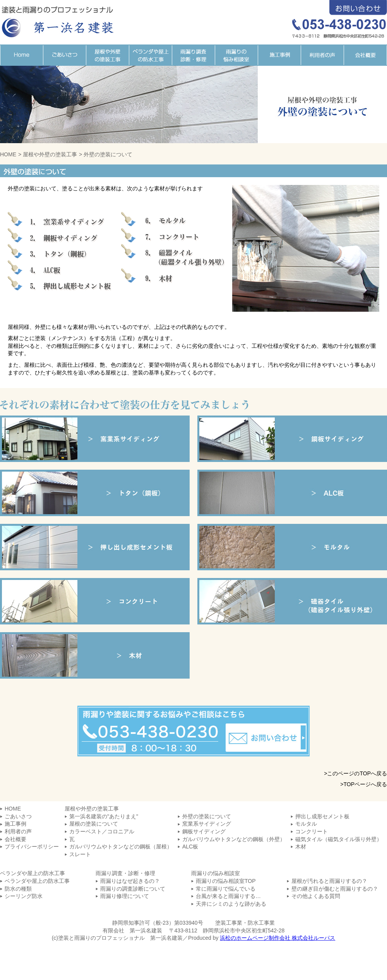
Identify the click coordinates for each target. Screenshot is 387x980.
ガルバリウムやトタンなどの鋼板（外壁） (234, 839)
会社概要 (365, 55)
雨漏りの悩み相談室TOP (226, 881)
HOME (21, 55)
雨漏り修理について (125, 896)
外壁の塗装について (207, 816)
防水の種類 (18, 889)
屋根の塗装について (94, 824)
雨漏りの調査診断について (133, 889)
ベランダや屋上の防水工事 (150, 55)
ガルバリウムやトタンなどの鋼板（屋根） (121, 847)
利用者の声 (322, 55)
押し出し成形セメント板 (95, 547)
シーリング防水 (24, 896)
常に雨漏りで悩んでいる (226, 889)
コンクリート (95, 601)
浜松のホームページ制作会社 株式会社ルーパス (277, 938)
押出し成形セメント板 (322, 816)
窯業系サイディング (95, 439)
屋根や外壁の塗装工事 (107, 55)
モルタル (292, 547)
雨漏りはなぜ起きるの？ (130, 881)
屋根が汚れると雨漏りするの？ (329, 881)
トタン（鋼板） (95, 493)
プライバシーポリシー (32, 847)
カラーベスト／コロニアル (102, 831)
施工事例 (279, 55)
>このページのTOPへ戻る (355, 773)
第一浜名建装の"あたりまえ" (104, 816)
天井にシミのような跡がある (231, 904)
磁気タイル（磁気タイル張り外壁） (292, 601)
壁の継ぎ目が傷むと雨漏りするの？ (335, 889)
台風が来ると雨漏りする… (228, 896)
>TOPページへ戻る (364, 784)
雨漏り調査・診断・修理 (193, 55)
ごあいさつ (64, 55)
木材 (95, 655)
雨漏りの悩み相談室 (236, 55)
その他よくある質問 (316, 896)
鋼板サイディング (292, 439)
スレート (80, 854)
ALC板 (292, 493)
